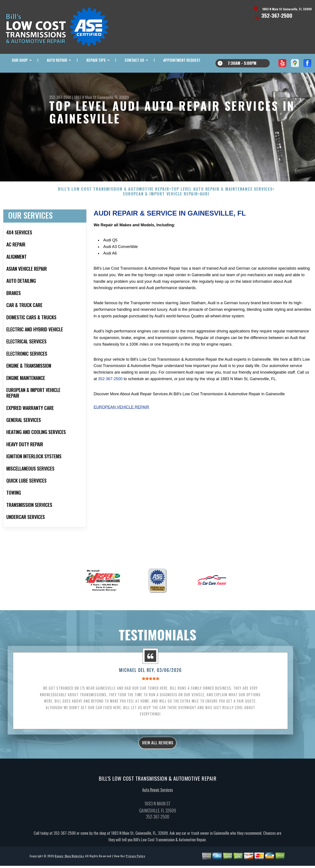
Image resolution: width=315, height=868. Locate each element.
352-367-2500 (277, 15)
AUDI (205, 207)
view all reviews (158, 757)
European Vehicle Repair (121, 420)
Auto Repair (57, 60)
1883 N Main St (85, 97)
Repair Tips (96, 60)
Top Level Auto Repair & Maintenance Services (222, 202)
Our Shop (20, 60)
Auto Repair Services (157, 805)
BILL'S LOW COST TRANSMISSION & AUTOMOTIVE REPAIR (114, 202)
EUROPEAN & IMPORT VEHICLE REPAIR (161, 207)
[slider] (150, 691)
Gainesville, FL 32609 (113, 97)
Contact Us (134, 60)
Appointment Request (182, 60)
